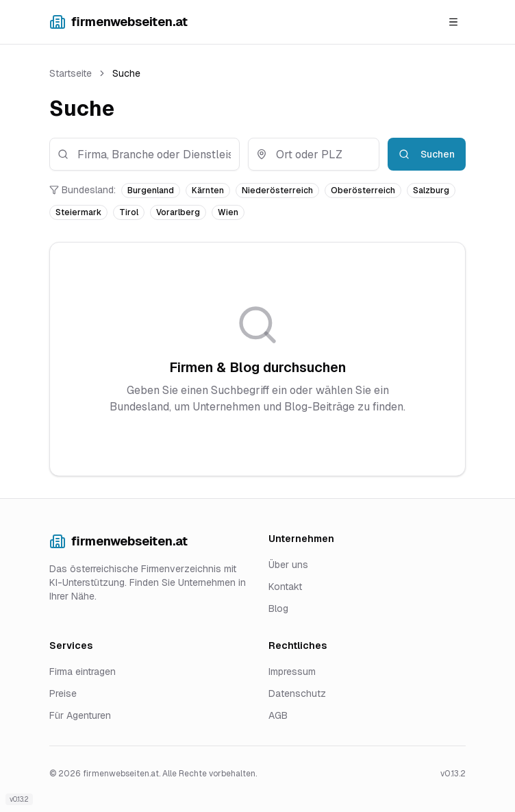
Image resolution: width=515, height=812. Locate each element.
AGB (278, 715)
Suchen (427, 154)
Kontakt (285, 587)
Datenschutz (297, 693)
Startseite (71, 73)
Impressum (292, 672)
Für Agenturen (80, 715)
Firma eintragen (83, 672)
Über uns (288, 565)
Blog (278, 608)
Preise (63, 693)
